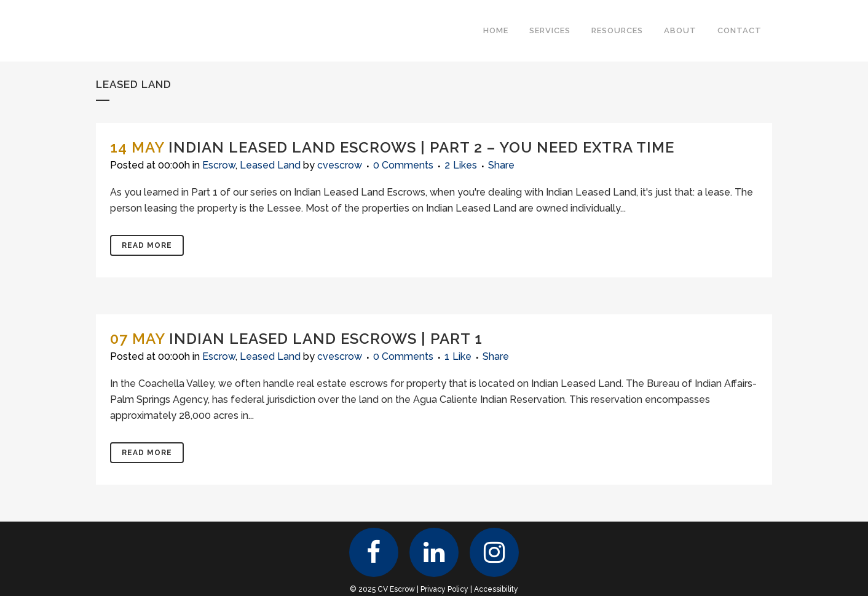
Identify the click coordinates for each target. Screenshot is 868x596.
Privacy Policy (444, 589)
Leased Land (270, 165)
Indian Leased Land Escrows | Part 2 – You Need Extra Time (421, 147)
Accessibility (496, 589)
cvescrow (340, 165)
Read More (147, 245)
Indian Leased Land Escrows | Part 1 (326, 339)
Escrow (219, 165)
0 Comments (403, 165)
